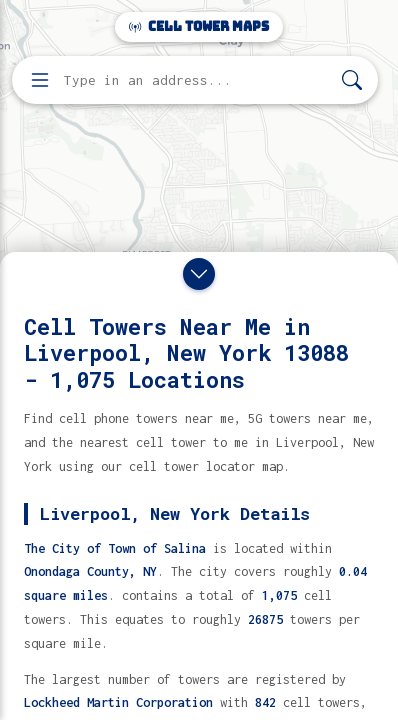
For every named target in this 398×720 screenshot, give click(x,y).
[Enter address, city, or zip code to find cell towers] (197, 80)
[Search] (352, 80)
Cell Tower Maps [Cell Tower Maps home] (199, 26)
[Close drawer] (199, 274)
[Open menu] (40, 80)
